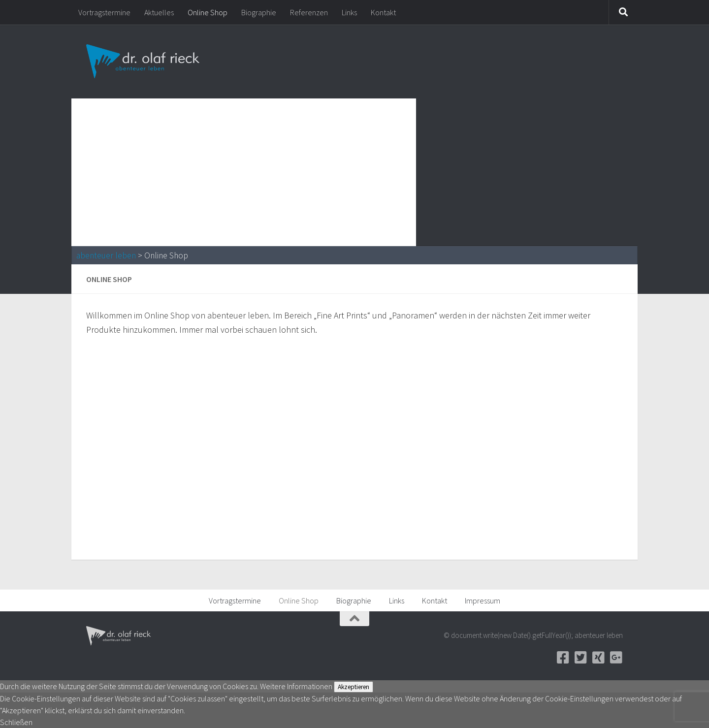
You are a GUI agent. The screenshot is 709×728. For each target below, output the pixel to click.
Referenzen (309, 12)
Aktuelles (159, 12)
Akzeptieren (354, 687)
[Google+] (616, 658)
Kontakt (383, 12)
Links (349, 12)
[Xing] (598, 658)
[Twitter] (580, 658)
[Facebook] (563, 658)
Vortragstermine (104, 12)
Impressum (483, 601)
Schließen (16, 722)
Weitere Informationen (296, 686)
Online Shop (208, 12)
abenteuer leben (106, 255)
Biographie (259, 12)
